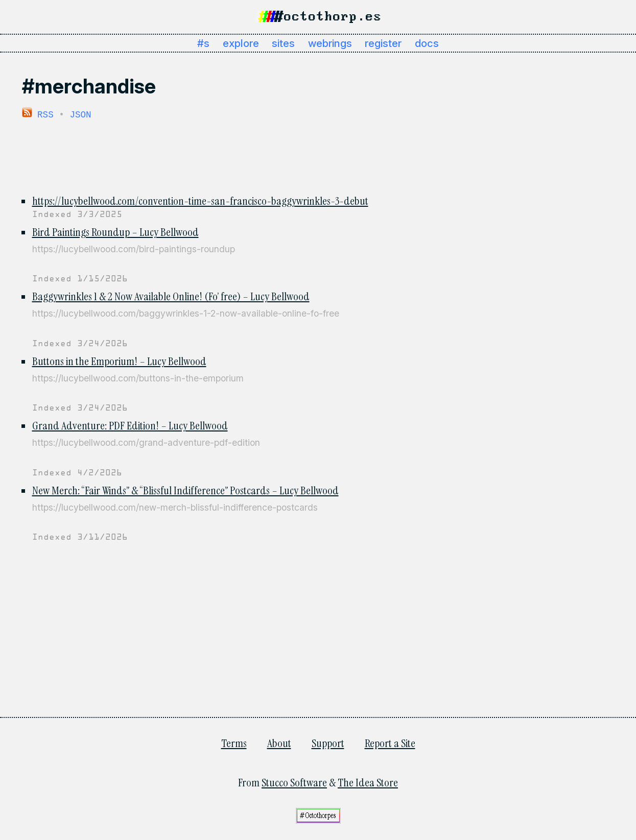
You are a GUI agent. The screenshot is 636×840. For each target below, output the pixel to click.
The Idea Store (368, 782)
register (383, 43)
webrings (330, 43)
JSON (80, 114)
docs (427, 43)
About (279, 743)
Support (328, 743)
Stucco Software (294, 782)
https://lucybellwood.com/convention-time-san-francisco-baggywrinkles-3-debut (200, 200)
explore (241, 43)
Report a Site (390, 743)
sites (283, 43)
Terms (234, 743)
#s (203, 43)
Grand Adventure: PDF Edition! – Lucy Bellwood (130, 425)
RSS (38, 114)
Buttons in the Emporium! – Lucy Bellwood (119, 361)
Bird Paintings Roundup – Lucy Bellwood (115, 232)
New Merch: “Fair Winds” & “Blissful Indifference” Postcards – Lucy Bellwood (185, 490)
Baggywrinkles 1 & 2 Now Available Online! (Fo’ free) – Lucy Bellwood (171, 296)
